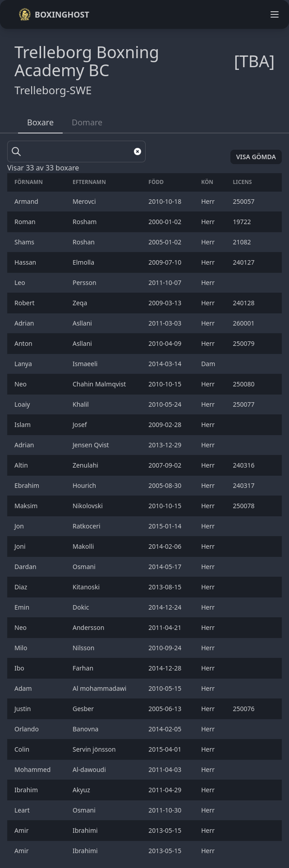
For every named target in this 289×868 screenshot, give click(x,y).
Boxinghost (54, 14)
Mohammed (33, 769)
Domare (87, 122)
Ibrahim (27, 790)
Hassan (26, 262)
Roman (26, 222)
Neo (21, 384)
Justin (23, 709)
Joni (21, 546)
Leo (21, 282)
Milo (22, 648)
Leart (23, 810)
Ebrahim (28, 485)
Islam (24, 425)
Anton (25, 343)
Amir (22, 830)
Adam (24, 688)
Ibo (20, 668)
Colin (23, 749)
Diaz (22, 587)
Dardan (26, 567)
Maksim (27, 506)
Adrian (26, 323)
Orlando (28, 729)
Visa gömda (256, 157)
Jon (20, 526)
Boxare (40, 122)
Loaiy (23, 404)
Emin (23, 607)
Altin (22, 465)
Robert (25, 303)
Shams (25, 242)
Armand (27, 201)
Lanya (24, 364)
